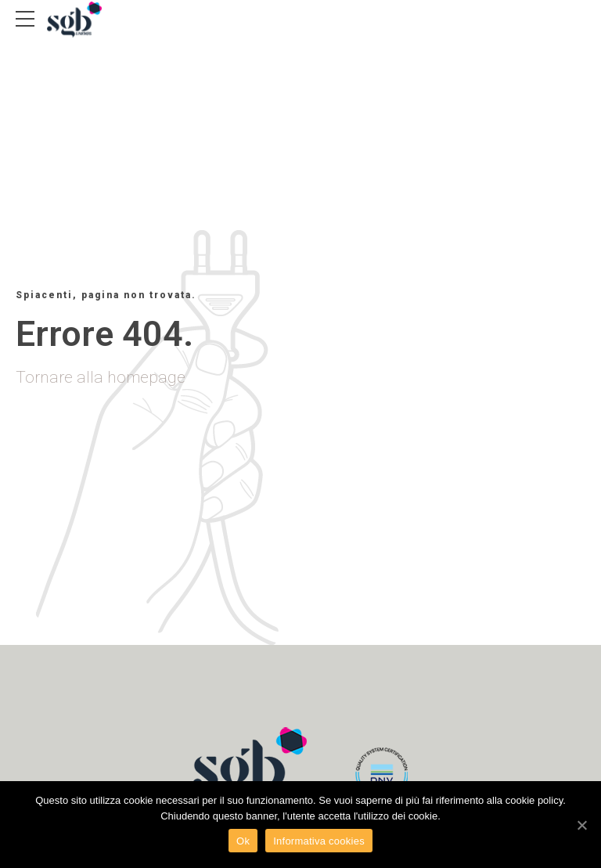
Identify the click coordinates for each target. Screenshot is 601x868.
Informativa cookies (319, 841)
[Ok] (581, 825)
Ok (243, 841)
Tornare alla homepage (101, 377)
